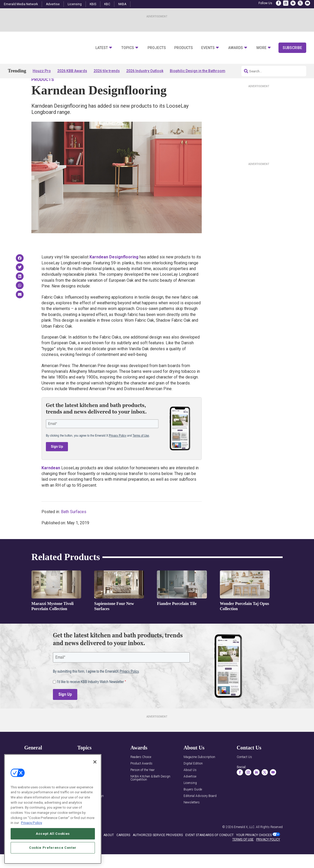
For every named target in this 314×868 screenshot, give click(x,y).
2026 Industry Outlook (145, 71)
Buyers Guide (193, 804)
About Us (190, 785)
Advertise (53, 4)
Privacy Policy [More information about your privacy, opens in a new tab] (32, 823)
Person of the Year (142, 785)
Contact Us (244, 772)
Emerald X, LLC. (245, 842)
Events (208, 48)
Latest (102, 48)
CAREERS (123, 850)
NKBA (122, 4)
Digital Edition (193, 778)
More (261, 48)
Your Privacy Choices (254, 850)
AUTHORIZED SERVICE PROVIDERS (158, 850)
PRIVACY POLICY (268, 854)
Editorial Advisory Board (200, 811)
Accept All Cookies (53, 834)
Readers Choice (141, 772)
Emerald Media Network (21, 4)
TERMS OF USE (243, 854)
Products (184, 48)
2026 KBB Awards (72, 71)
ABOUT (109, 850)
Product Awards (141, 778)
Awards (236, 48)
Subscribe (292, 48)
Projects (157, 48)
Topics (128, 48)
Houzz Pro (42, 71)
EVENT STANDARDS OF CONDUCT (210, 850)
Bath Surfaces (74, 526)
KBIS (93, 4)
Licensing (75, 4)
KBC (107, 4)
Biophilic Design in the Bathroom (198, 71)
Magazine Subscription (199, 772)
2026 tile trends (107, 71)
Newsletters (192, 817)
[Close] (95, 762)
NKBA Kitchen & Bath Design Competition (150, 793)
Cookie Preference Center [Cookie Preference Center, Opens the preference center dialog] (53, 848)
